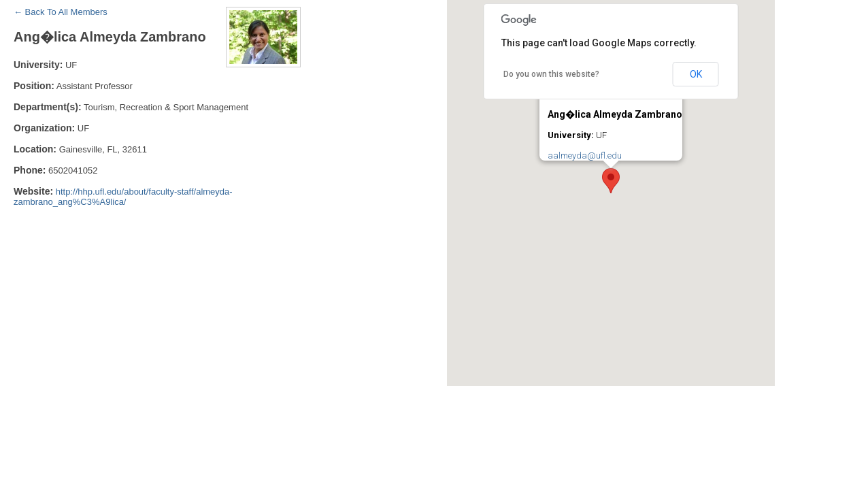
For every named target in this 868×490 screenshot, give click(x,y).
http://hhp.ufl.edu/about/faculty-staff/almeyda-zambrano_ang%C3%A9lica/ (123, 197)
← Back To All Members (61, 12)
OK (696, 74)
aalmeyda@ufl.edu (585, 156)
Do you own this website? (551, 74)
